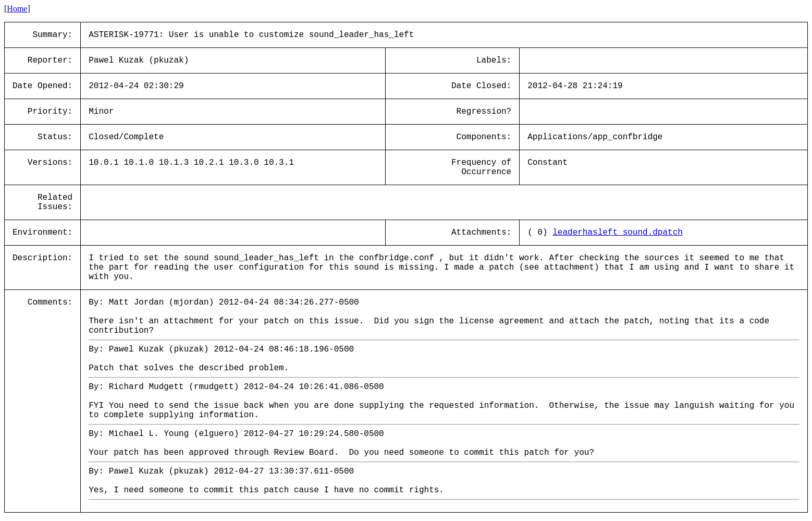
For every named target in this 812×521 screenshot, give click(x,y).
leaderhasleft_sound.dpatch (618, 233)
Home (17, 9)
